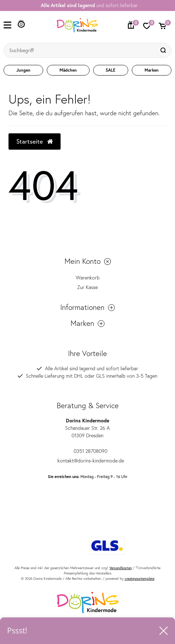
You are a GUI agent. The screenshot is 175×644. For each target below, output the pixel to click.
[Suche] (164, 50)
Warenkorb (88, 278)
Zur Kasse (87, 287)
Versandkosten (121, 568)
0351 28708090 (87, 451)
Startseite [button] (35, 141)
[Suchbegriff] (80, 50)
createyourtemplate (140, 579)
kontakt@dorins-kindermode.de (88, 461)
